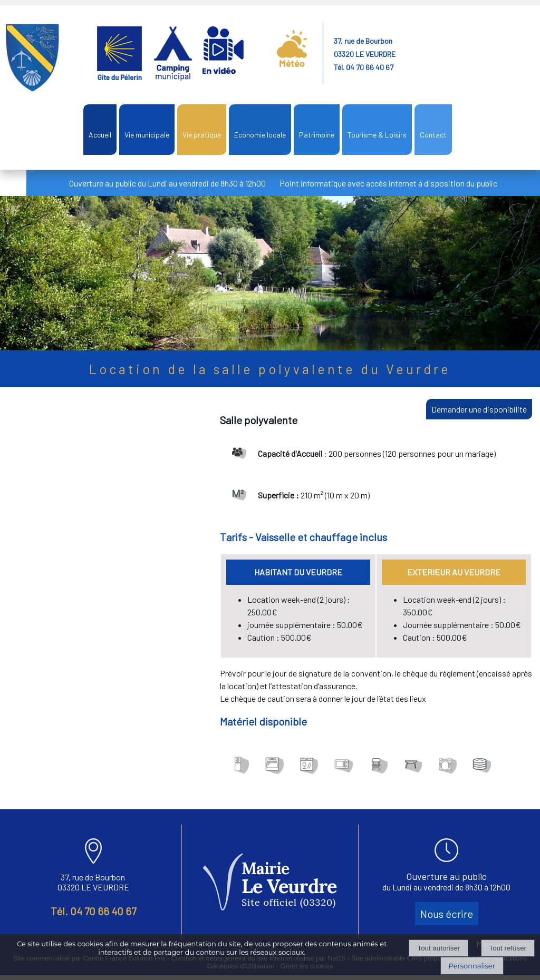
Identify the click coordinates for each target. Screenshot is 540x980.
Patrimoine (317, 135)
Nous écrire (447, 914)
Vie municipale (147, 135)
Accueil (100, 135)
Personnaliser (472, 966)
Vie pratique (202, 135)
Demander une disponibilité (479, 409)
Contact (433, 135)
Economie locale (260, 135)
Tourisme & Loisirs (377, 135)
